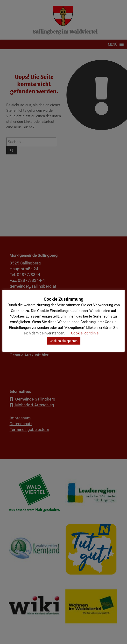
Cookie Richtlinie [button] (85, 333)
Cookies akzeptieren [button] (64, 341)
